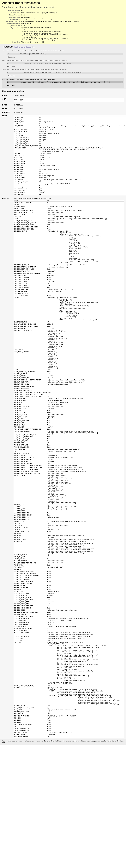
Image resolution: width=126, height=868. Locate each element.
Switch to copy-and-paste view (24, 49)
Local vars (11, 60)
